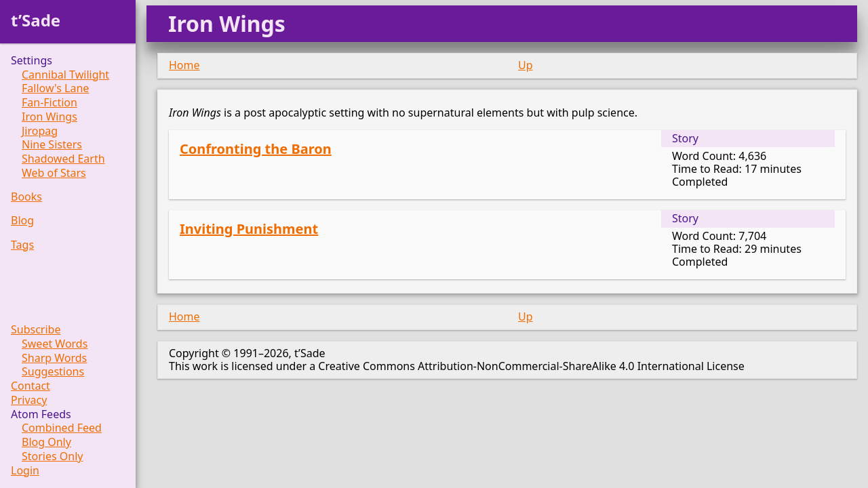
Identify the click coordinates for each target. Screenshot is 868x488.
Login (25, 471)
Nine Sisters (52, 145)
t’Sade (36, 20)
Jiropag (40, 131)
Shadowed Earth (63, 159)
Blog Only (46, 442)
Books (26, 197)
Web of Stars (54, 173)
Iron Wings (50, 117)
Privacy (29, 400)
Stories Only (53, 456)
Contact (31, 386)
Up (526, 65)
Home (184, 65)
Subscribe (36, 330)
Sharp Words (54, 358)
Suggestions (53, 372)
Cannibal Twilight (65, 75)
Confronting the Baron (256, 149)
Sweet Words (55, 344)
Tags (22, 245)
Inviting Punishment (249, 229)
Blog (22, 221)
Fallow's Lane (55, 88)
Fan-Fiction (50, 103)
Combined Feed (62, 428)
